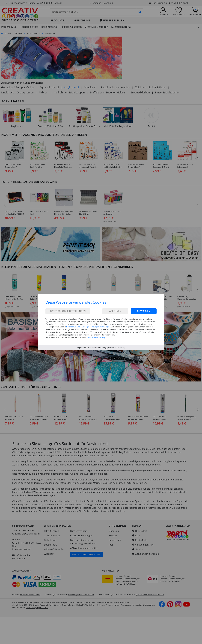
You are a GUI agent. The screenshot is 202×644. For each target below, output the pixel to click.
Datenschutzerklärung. (96, 337)
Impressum (82, 348)
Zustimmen (144, 311)
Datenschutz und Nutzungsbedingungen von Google (88, 327)
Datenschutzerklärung (97, 348)
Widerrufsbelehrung (117, 348)
